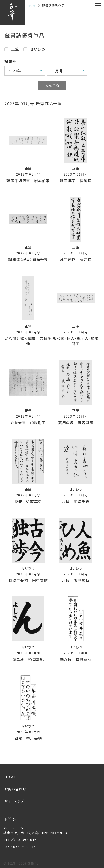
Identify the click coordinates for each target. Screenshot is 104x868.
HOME (33, 6)
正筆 (15, 49)
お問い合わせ (15, 789)
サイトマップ (14, 801)
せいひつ (38, 49)
